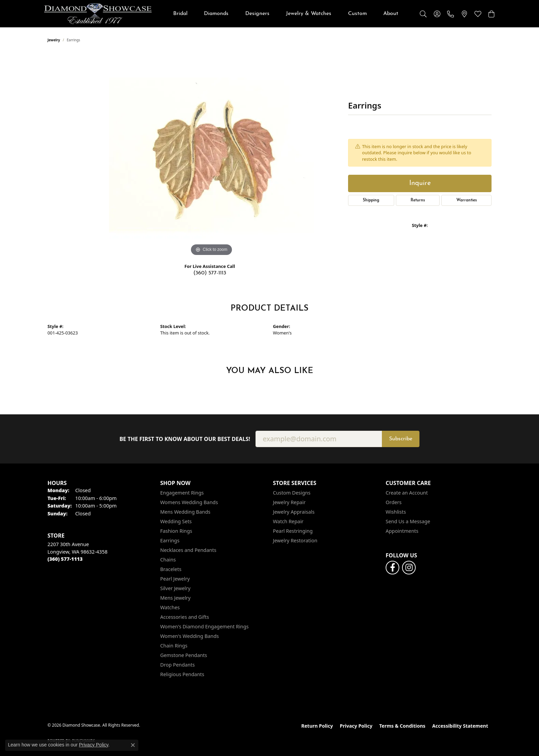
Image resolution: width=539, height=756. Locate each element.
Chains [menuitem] (168, 560)
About (391, 14)
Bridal (180, 14)
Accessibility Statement (460, 726)
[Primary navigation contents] (286, 14)
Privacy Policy (356, 726)
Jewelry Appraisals (294, 512)
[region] (211, 155)
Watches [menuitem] (170, 607)
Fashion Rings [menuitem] (176, 531)
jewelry (54, 40)
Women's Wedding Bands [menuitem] (190, 636)
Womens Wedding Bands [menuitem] (189, 502)
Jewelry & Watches (309, 14)
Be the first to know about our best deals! (185, 439)
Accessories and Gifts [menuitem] (185, 617)
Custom (357, 14)
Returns (418, 200)
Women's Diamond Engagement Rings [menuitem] (204, 626)
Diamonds (216, 14)
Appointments (402, 531)
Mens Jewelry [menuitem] (175, 598)
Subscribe (401, 439)
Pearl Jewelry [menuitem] (175, 579)
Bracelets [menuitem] (171, 569)
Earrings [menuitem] (170, 540)
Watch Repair (288, 521)
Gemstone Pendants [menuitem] (184, 655)
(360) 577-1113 (210, 273)
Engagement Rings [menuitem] (182, 493)
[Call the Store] (65, 559)
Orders (394, 502)
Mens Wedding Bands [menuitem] (185, 512)
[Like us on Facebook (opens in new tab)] (392, 568)
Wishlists (396, 512)
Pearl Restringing (293, 531)
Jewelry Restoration (295, 540)
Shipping (371, 200)
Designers (257, 14)
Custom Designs (292, 493)
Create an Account (407, 493)
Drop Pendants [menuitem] (177, 665)
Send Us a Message (408, 521)
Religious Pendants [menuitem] (182, 674)
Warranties (467, 200)
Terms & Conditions (402, 726)
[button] (423, 14)
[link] (451, 14)
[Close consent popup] (133, 745)
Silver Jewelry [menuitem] (175, 588)
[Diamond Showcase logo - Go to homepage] (98, 14)
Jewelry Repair (289, 502)
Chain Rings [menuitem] (174, 646)
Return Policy (317, 726)
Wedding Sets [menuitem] (176, 521)
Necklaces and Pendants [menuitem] (188, 550)
